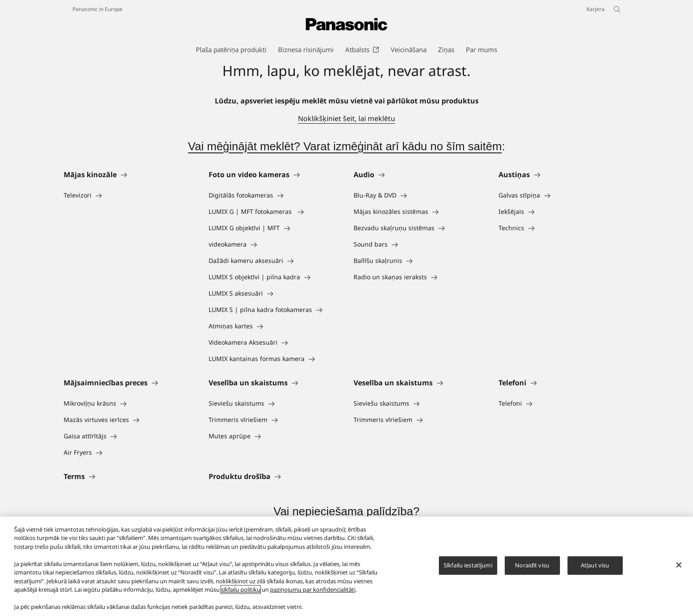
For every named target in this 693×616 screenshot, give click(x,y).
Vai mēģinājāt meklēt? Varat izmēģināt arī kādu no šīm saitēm (345, 146)
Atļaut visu (595, 565)
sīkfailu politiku (241, 589)
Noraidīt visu (532, 565)
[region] (346, 566)
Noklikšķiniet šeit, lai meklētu (346, 118)
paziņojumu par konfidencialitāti (313, 589)
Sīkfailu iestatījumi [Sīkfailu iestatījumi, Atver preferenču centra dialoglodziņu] (468, 565)
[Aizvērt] (679, 565)
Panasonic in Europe (97, 9)
